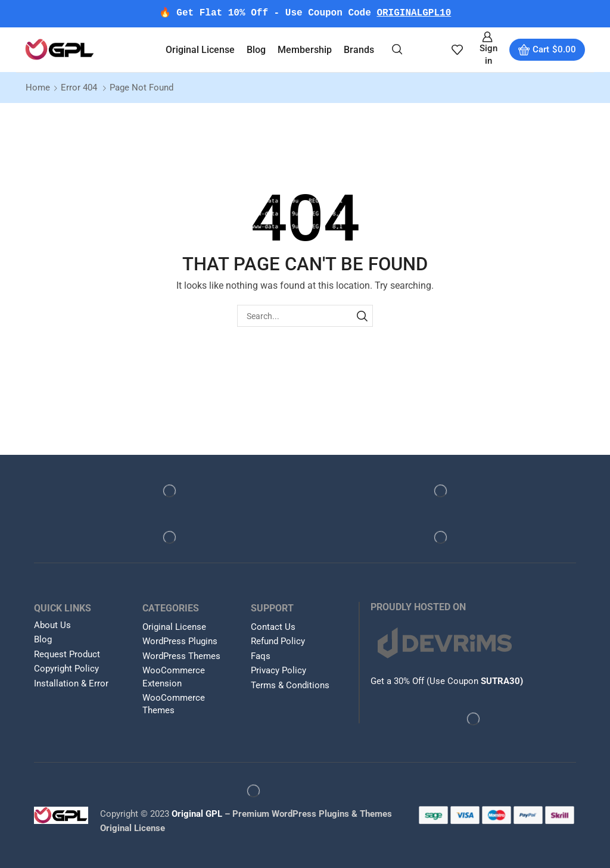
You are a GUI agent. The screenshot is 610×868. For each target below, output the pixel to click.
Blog (256, 50)
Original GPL (197, 814)
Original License (200, 50)
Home (38, 88)
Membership (305, 50)
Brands (359, 50)
